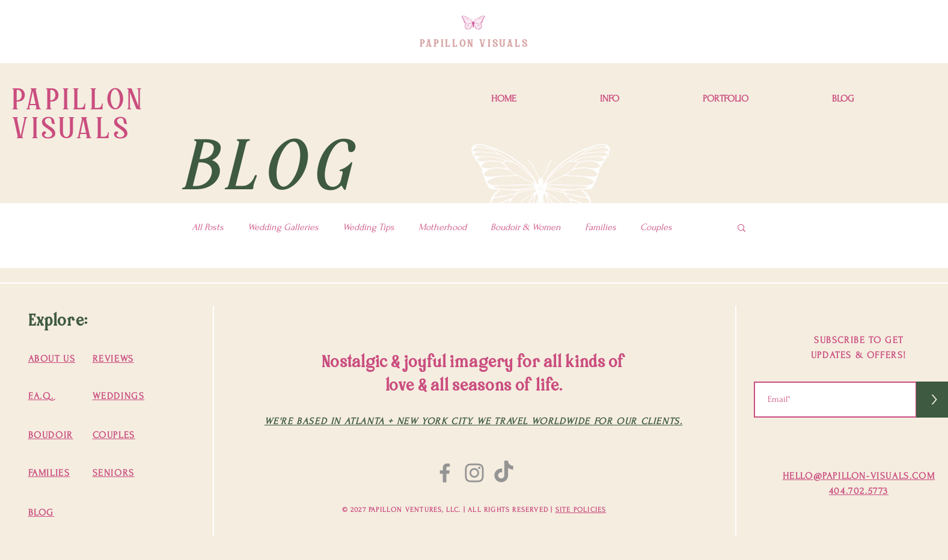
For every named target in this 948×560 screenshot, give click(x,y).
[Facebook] (445, 473)
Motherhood (442, 227)
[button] (609, 99)
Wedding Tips (368, 227)
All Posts (208, 227)
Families (601, 227)
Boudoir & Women (526, 227)
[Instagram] (474, 473)
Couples (656, 227)
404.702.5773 (859, 491)
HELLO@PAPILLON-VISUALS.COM (859, 476)
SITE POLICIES (581, 510)
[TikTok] (504, 473)
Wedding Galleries (283, 227)
